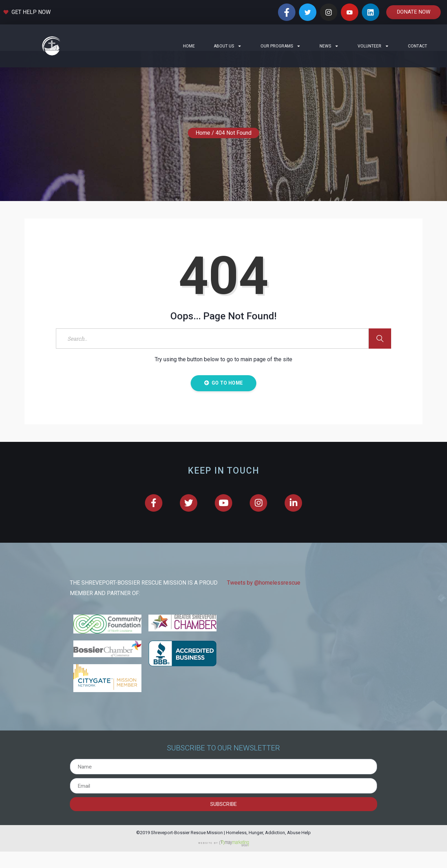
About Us (228, 46)
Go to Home (223, 399)
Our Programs (281, 46)
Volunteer (373, 46)
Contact (417, 46)
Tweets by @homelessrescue (264, 599)
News (329, 46)
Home (189, 46)
